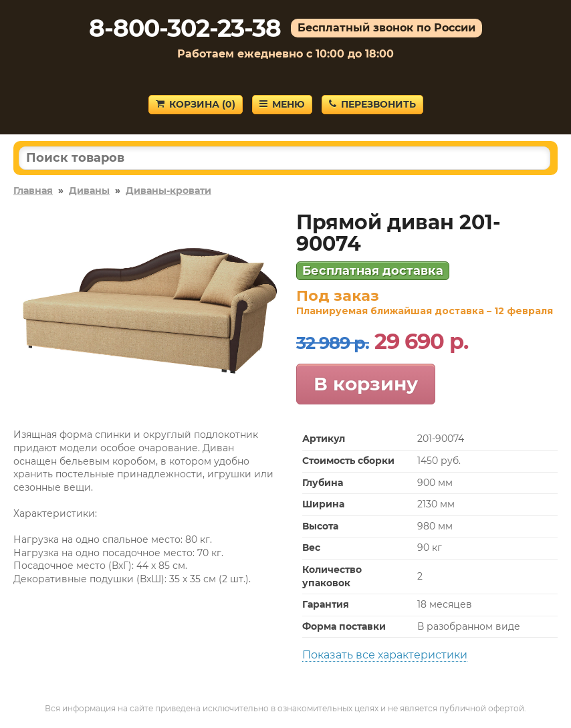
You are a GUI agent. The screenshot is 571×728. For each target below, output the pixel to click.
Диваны (89, 191)
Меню (282, 104)
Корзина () (196, 104)
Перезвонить (372, 104)
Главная (33, 191)
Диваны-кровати (168, 191)
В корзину (366, 384)
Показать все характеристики (385, 655)
